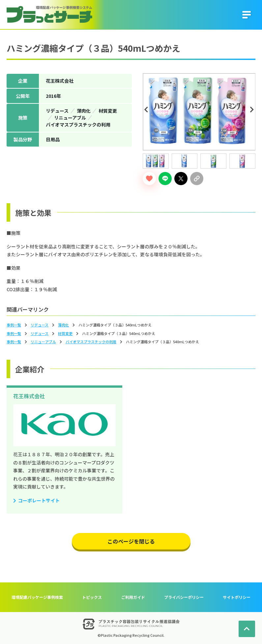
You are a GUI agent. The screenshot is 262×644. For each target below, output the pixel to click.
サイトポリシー (237, 597)
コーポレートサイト (39, 500)
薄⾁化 (63, 325)
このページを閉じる (131, 541)
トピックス (92, 597)
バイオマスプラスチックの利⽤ (91, 342)
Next (253, 110)
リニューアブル (43, 342)
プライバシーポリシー (184, 597)
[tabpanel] (199, 112)
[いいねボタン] (149, 179)
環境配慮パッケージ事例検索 (37, 597)
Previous (147, 110)
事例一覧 (14, 325)
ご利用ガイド (133, 597)
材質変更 (65, 333)
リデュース (40, 325)
